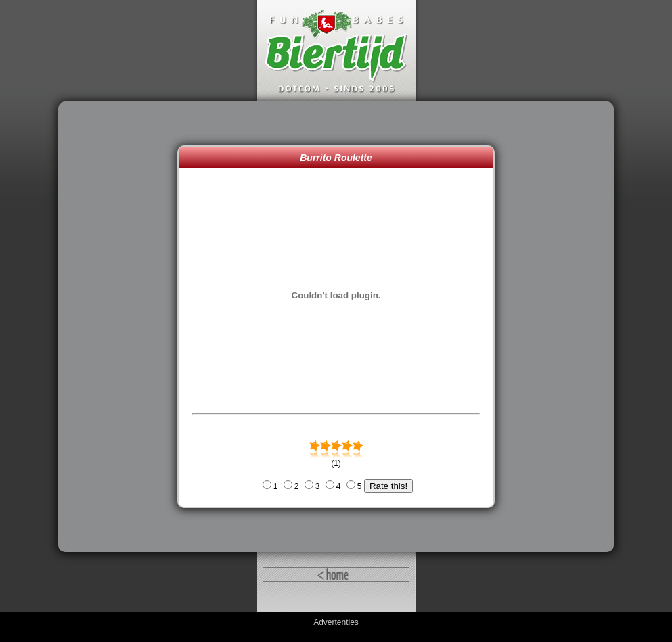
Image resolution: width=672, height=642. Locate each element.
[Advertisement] (121, 327)
